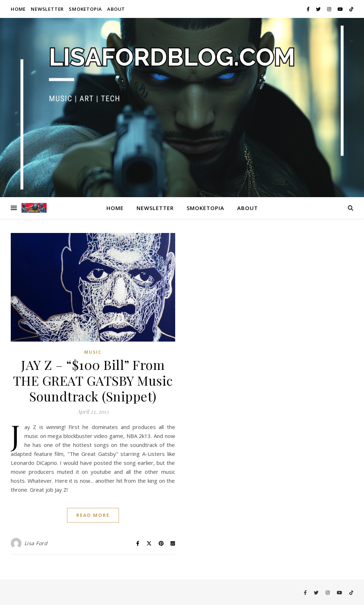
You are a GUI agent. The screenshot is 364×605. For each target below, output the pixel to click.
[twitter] (319, 9)
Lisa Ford (36, 543)
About (116, 9)
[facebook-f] (309, 9)
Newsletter (47, 9)
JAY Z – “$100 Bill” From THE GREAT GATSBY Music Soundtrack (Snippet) (93, 380)
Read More (93, 515)
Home (18, 9)
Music (93, 352)
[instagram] (330, 9)
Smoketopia (85, 9)
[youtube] (341, 9)
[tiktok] (351, 9)
